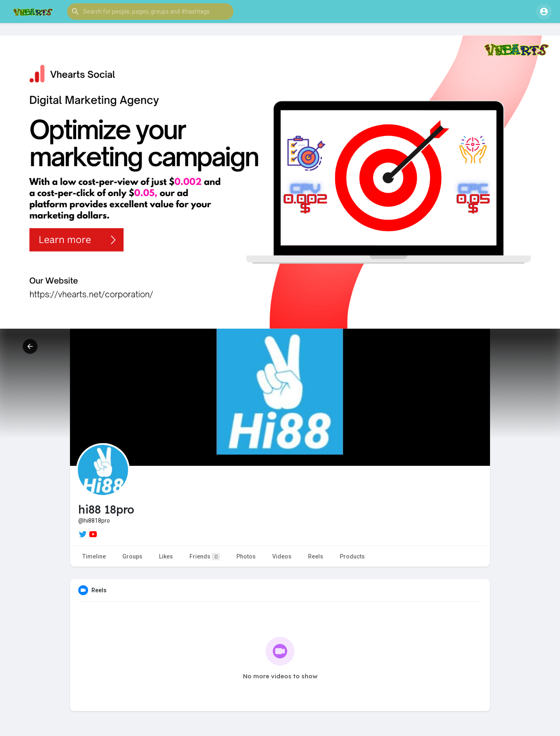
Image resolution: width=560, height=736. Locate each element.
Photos (246, 556)
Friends (205, 557)
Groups (132, 556)
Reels (316, 556)
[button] (150, 12)
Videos (282, 556)
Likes (166, 556)
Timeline (94, 556)
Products (352, 556)
